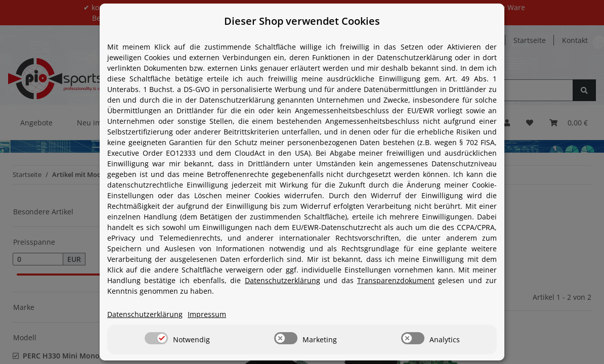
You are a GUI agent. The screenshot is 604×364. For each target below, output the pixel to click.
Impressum (207, 314)
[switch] (156, 338)
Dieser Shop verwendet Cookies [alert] (302, 21)
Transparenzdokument (396, 280)
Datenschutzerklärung (283, 280)
